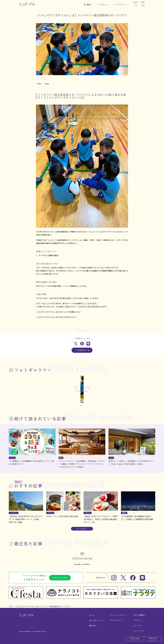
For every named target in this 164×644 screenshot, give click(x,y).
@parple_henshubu (82, 564)
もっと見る (81, 529)
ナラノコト (138, 626)
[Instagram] (114, 578)
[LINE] (142, 578)
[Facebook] (133, 578)
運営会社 (93, 626)
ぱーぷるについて (96, 620)
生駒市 (39, 84)
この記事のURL (82, 350)
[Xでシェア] (76, 344)
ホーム (92, 615)
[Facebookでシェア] (82, 344)
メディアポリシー (116, 620)
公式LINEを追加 (60, 578)
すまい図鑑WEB (139, 615)
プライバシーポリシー (118, 615)
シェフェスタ (139, 631)
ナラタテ (137, 620)
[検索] (136, 4)
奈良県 (47, 84)
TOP (11, 606)
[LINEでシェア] (88, 344)
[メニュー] (143, 4)
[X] (123, 578)
